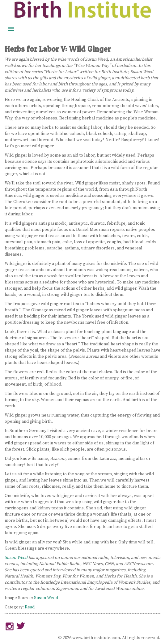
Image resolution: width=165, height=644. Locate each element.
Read (30, 607)
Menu (11, 29)
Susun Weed (16, 558)
